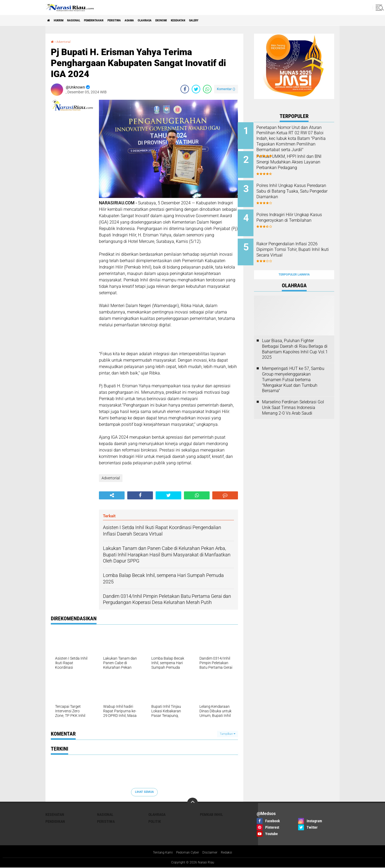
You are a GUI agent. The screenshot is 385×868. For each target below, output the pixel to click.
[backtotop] (192, 803)
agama (160, 20)
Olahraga (181, 20)
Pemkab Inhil (211, 815)
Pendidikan (55, 821)
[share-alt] (112, 495)
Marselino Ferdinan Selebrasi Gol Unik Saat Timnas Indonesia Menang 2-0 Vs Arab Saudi (293, 395)
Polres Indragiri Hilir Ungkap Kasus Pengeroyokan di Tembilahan (299, 214)
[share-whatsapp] (207, 89)
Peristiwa (140, 20)
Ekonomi (203, 20)
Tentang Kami (159, 853)
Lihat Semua (144, 792)
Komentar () (226, 89)
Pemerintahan (112, 20)
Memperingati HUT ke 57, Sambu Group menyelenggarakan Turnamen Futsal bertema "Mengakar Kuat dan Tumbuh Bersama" (293, 367)
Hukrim (64, 20)
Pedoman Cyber (187, 853)
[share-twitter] (196, 89)
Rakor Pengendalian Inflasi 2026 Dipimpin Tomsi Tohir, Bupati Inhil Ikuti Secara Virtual (299, 244)
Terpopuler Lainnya (294, 262)
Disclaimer (213, 853)
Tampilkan (228, 734)
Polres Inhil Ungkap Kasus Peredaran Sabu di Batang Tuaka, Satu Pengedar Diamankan (297, 190)
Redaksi (231, 853)
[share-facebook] (185, 89)
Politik (155, 821)
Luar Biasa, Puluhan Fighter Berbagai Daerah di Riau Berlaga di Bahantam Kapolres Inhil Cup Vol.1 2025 (295, 336)
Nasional (85, 20)
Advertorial (66, 41)
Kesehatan (226, 20)
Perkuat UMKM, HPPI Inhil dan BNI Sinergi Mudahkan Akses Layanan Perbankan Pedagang (301, 163)
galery (247, 20)
